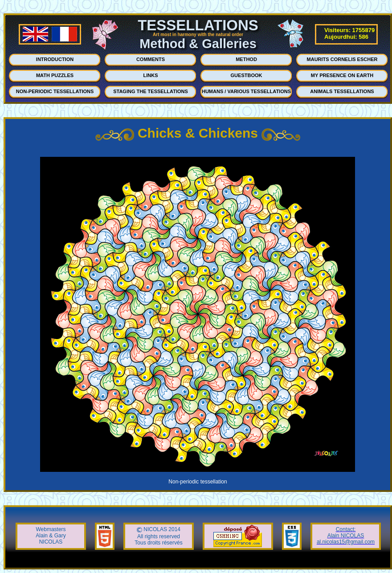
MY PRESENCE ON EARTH (342, 75)
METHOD (246, 59)
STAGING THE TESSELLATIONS (151, 91)
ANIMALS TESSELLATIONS (342, 91)
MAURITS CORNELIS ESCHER (342, 59)
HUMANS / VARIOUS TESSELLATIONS (246, 91)
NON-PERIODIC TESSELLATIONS (55, 91)
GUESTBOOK (247, 75)
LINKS (151, 75)
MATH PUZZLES (55, 75)
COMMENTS (151, 59)
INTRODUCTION (55, 59)
